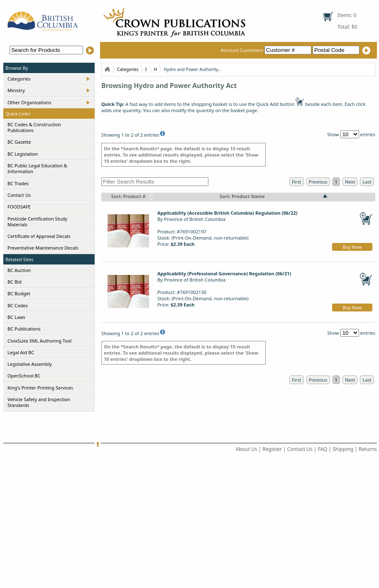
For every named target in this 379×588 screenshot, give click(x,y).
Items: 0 (347, 15)
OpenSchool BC (24, 376)
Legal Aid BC (21, 352)
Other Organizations (29, 102)
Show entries (351, 134)
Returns (368, 449)
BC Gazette (19, 142)
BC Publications (24, 329)
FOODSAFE (19, 207)
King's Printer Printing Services (40, 388)
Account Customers (267, 50)
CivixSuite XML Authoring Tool (39, 341)
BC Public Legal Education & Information (37, 168)
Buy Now (352, 247)
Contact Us (19, 195)
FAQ (323, 449)
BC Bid (15, 282)
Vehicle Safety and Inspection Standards (39, 402)
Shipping (343, 449)
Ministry (16, 90)
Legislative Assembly (30, 364)
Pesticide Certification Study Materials (37, 222)
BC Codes (18, 305)
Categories (19, 79)
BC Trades (18, 183)
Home (107, 69)
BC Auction (19, 270)
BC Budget (19, 293)
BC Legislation (23, 154)
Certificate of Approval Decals (39, 236)
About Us (247, 449)
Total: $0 (347, 27)
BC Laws (16, 317)
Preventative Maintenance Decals (43, 248)
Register (272, 449)
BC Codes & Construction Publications (34, 127)
